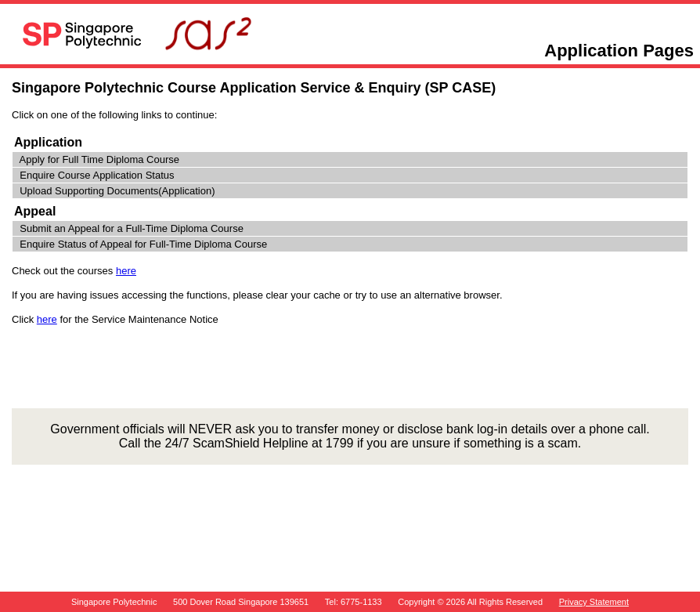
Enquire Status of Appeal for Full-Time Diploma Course (143, 244)
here (126, 271)
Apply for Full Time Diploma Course (99, 159)
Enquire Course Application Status (97, 175)
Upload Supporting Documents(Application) (117, 191)
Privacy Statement (594, 602)
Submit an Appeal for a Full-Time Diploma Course (132, 228)
